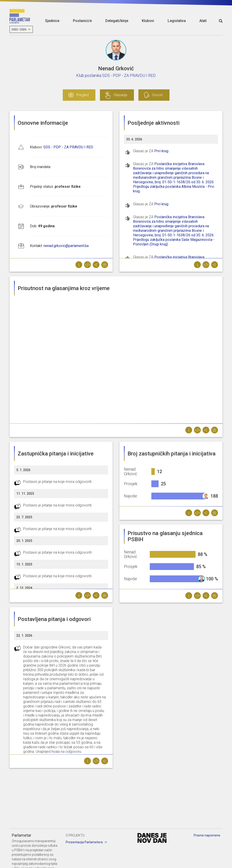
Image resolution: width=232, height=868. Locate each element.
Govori (157, 95)
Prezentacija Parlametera (84, 842)
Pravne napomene (207, 835)
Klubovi (148, 21)
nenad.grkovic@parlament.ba (66, 246)
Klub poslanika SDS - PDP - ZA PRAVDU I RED (116, 75)
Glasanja (120, 95)
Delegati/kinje (117, 21)
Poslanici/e (82, 21)
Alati (203, 21)
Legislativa (177, 21)
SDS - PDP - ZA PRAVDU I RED (68, 147)
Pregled (82, 95)
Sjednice (52, 21)
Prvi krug (161, 151)
